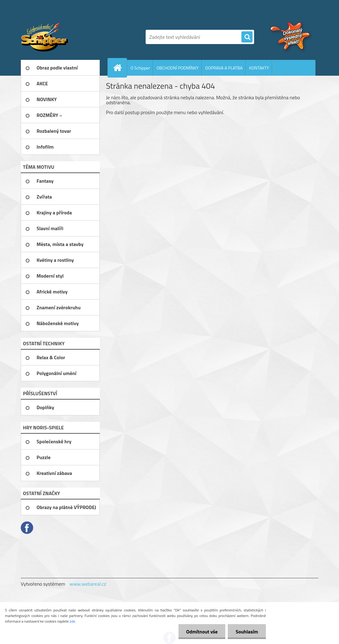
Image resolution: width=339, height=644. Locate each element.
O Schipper (140, 68)
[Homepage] (120, 68)
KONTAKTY (259, 68)
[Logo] (63, 37)
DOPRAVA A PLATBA (224, 68)
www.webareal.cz (88, 584)
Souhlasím (247, 632)
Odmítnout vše (202, 632)
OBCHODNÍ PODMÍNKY (178, 68)
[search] (247, 37)
